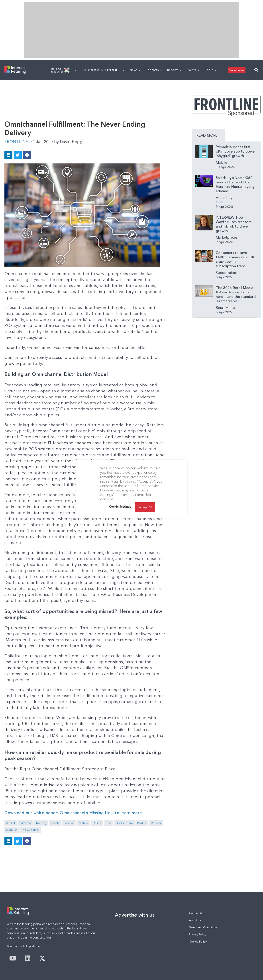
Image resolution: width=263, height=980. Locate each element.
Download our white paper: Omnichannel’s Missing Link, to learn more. (74, 813)
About (210, 70)
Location (69, 823)
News (135, 70)
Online (97, 823)
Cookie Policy (198, 942)
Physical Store (124, 823)
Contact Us (196, 913)
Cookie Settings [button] (120, 507)
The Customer (30, 830)
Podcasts (154, 70)
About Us (195, 920)
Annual (11, 823)
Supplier (12, 830)
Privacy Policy (198, 934)
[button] (256, 70)
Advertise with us (135, 915)
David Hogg (68, 142)
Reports (174, 70)
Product (142, 823)
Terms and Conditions (203, 927)
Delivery (41, 823)
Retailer (156, 823)
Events (193, 70)
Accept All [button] (145, 507)
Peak (108, 823)
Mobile (83, 823)
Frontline (16, 142)
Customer (26, 823)
